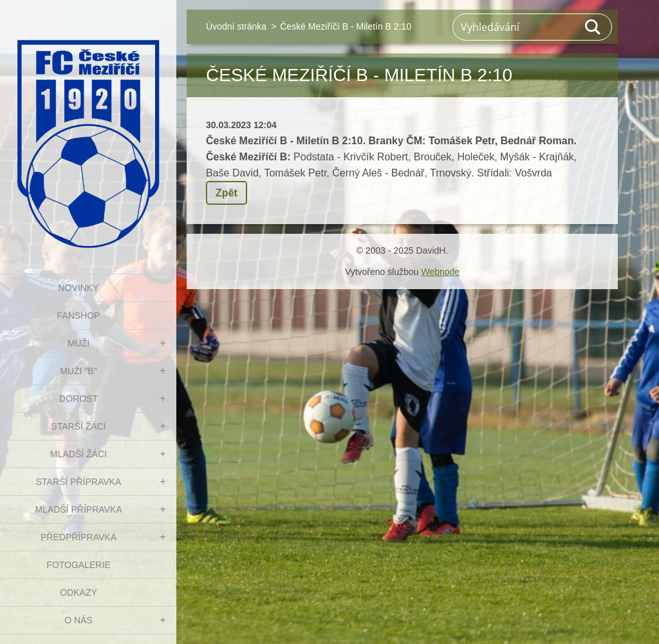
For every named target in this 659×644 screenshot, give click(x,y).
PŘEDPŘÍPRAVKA (79, 537)
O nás (79, 620)
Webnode (440, 272)
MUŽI (79, 343)
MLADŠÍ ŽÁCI (79, 454)
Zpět (227, 193)
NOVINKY (78, 288)
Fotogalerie (78, 565)
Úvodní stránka (236, 26)
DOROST (79, 399)
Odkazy (79, 592)
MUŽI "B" (78, 371)
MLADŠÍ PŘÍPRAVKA (78, 509)
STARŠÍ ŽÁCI (78, 426)
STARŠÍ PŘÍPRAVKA (79, 482)
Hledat (593, 27)
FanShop (79, 316)
